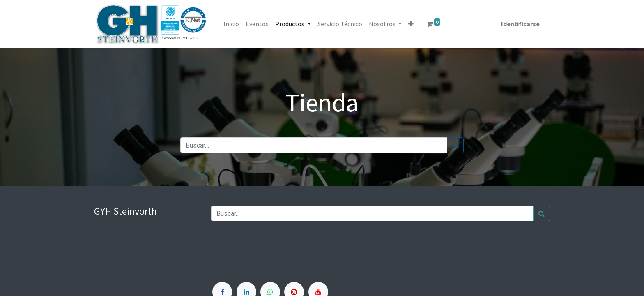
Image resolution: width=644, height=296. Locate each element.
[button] (413, 24)
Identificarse (517, 24)
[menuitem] (234, 24)
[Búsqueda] (455, 145)
